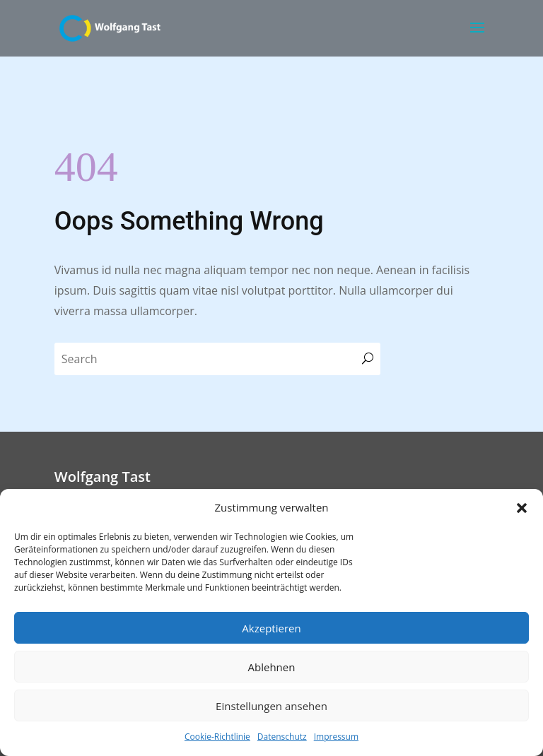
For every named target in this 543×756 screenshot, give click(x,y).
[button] (522, 508)
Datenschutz (282, 737)
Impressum (336, 737)
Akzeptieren (271, 628)
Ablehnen (272, 667)
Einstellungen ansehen (271, 706)
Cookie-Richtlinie (217, 737)
